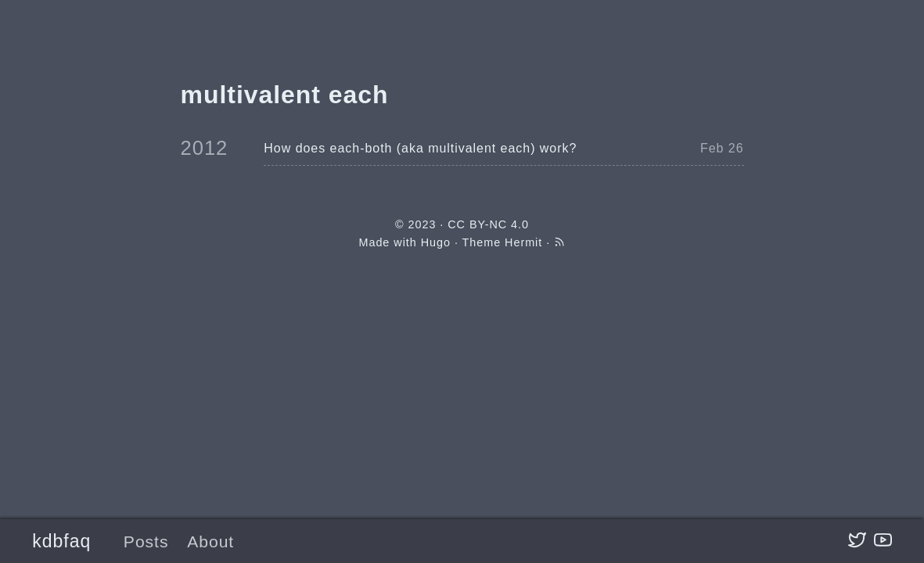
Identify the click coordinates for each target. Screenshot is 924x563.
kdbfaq (61, 541)
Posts (146, 541)
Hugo (436, 242)
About (210, 541)
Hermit (523, 242)
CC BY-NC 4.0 (488, 224)
